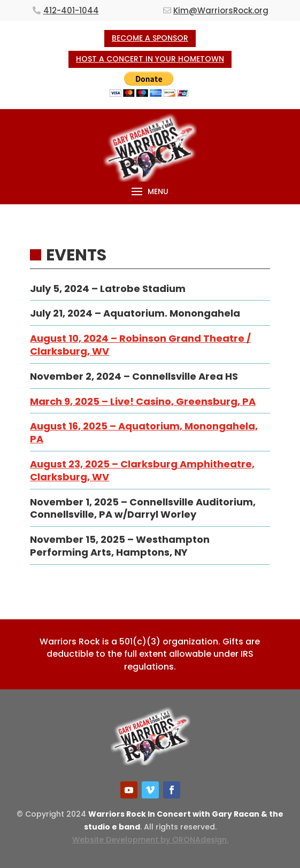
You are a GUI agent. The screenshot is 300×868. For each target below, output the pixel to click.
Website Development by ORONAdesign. (150, 840)
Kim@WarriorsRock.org (221, 10)
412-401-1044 (71, 10)
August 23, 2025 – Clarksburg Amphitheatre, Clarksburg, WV (142, 470)
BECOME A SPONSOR (150, 38)
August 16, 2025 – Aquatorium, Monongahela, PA (144, 432)
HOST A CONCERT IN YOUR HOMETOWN (150, 59)
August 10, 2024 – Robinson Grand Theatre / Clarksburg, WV (140, 345)
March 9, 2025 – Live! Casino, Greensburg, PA (143, 401)
